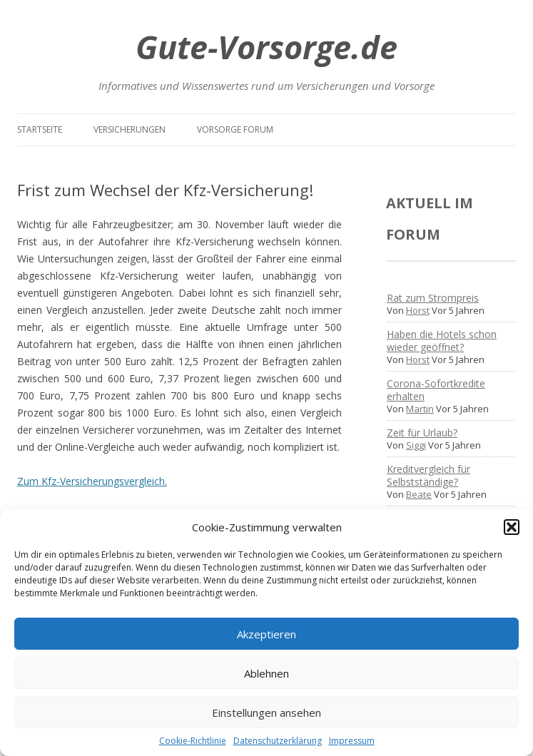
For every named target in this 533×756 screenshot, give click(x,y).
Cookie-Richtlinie (193, 741)
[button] (512, 527)
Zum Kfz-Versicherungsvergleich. (92, 481)
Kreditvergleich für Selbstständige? (428, 475)
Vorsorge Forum (235, 129)
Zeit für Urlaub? (422, 433)
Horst (418, 310)
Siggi (416, 445)
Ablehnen (266, 673)
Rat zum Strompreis (433, 298)
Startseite (40, 129)
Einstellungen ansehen (266, 712)
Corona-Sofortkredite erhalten (436, 390)
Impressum (352, 741)
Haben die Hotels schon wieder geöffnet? (442, 341)
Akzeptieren (266, 634)
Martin (420, 409)
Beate (419, 494)
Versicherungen (130, 129)
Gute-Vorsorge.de (266, 47)
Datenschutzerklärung (278, 741)
